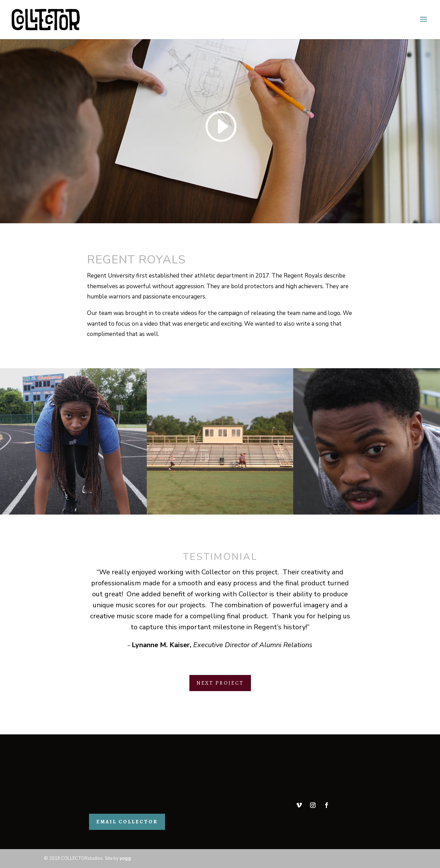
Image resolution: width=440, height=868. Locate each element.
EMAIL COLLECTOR (127, 822)
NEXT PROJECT (220, 683)
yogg (125, 858)
